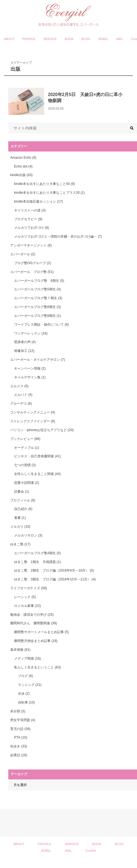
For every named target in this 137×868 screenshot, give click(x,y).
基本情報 (20, 650)
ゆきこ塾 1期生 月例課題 (37, 562)
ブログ (25, 676)
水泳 (24, 694)
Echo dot (23, 166)
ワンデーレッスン (31, 333)
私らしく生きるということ (37, 667)
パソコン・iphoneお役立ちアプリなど (42, 430)
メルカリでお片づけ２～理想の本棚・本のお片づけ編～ (58, 237)
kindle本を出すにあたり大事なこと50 (44, 184)
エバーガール (23, 254)
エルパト (23, 395)
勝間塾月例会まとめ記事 (36, 641)
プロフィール (23, 500)
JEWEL (103, 39)
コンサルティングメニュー (33, 412)
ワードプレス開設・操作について (41, 325)
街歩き (19, 746)
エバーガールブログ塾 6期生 (39, 281)
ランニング (30, 685)
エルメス (19, 386)
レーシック (25, 597)
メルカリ (20, 527)
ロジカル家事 (27, 606)
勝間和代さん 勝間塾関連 (34, 623)
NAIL (120, 39)
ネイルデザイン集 (30, 377)
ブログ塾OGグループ (32, 263)
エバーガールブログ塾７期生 (38, 298)
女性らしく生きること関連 (37, 474)
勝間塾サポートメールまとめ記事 (41, 632)
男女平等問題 (23, 720)
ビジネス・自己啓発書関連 (37, 456)
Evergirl (66, 862)
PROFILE (29, 39)
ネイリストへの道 (30, 210)
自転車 (26, 702)
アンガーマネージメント (31, 245)
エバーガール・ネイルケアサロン (38, 360)
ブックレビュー (25, 439)
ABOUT (9, 39)
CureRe (91, 851)
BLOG (86, 39)
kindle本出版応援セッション (39, 201)
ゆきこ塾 (20, 544)
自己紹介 (23, 509)
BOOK (69, 39)
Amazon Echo (23, 158)
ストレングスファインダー (33, 421)
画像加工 (24, 351)
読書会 (22, 492)
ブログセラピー (28, 219)
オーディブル (27, 448)
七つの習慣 (25, 465)
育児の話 (20, 729)
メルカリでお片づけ (31, 228)
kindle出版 (21, 175)
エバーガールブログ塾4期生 (37, 553)
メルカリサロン (28, 535)
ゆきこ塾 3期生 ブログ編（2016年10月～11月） (55, 579)
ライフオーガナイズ (29, 588)
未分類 (18, 711)
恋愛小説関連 (27, 483)
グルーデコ (21, 404)
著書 (20, 518)
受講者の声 (25, 342)
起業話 (19, 755)
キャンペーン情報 (30, 368)
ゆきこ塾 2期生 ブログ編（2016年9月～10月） (54, 570)
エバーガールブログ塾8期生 (37, 307)
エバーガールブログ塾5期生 (37, 289)
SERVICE (50, 39)
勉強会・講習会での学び (32, 615)
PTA (21, 737)
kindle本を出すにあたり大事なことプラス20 (49, 193)
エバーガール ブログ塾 (32, 272)
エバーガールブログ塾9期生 (37, 316)
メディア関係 (27, 659)
